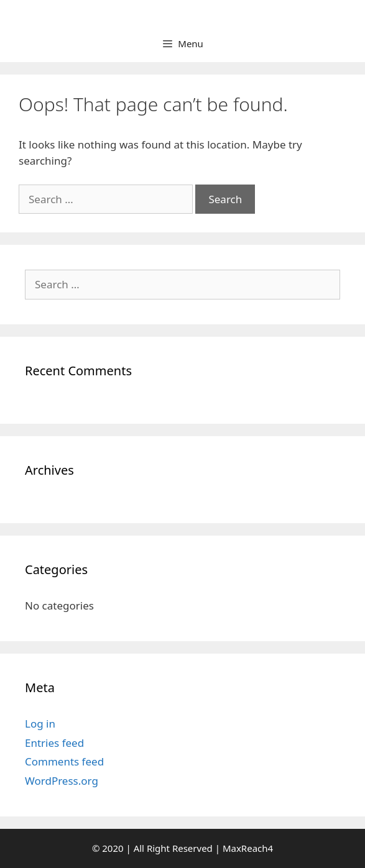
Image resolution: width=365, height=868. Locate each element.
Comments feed (64, 761)
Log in (40, 724)
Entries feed (54, 743)
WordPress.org (62, 781)
